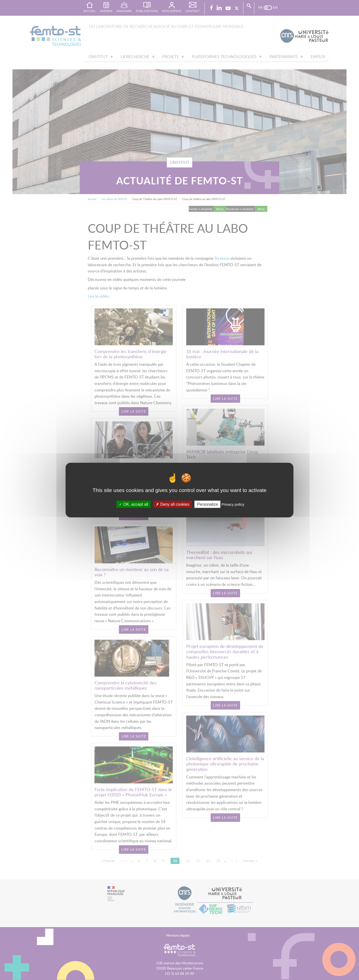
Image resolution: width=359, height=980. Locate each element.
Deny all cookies (173, 504)
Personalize (207, 504)
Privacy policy (233, 504)
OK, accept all (134, 504)
